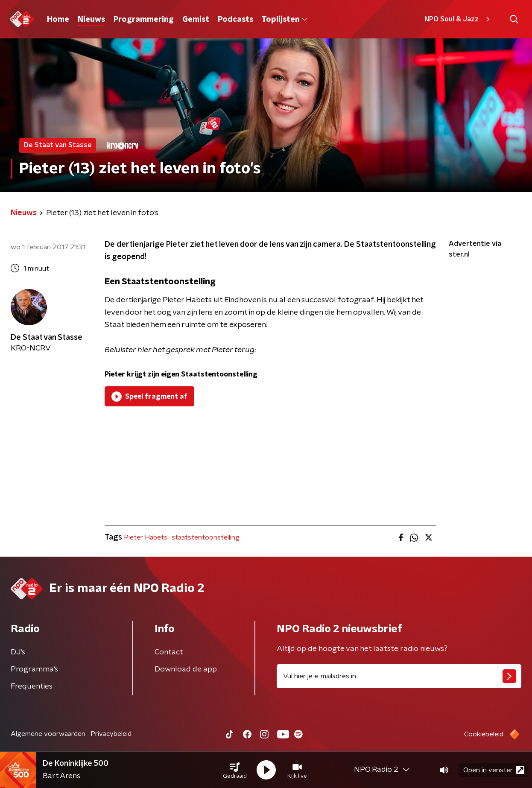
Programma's (34, 669)
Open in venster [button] (494, 770)
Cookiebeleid (484, 734)
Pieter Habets (146, 537)
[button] (235, 770)
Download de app (186, 669)
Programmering (144, 20)
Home (58, 20)
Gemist (196, 20)
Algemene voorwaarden (48, 734)
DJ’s (18, 652)
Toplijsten (284, 20)
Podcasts (235, 20)
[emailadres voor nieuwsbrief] (399, 676)
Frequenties (32, 686)
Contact (169, 652)
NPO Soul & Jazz (458, 19)
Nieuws (91, 20)
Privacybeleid (111, 734)
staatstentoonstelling (206, 537)
